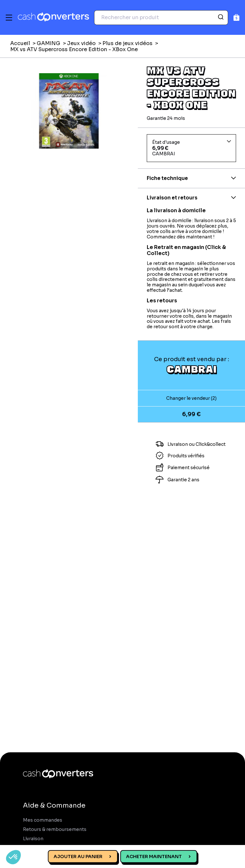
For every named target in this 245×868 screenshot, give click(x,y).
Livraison (33, 839)
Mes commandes (43, 820)
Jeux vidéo (81, 43)
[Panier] (237, 17)
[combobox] (161, 18)
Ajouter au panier (78, 856)
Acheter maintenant (154, 856)
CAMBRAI (192, 369)
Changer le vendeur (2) (191, 398)
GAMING (48, 43)
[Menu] (9, 18)
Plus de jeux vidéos (127, 43)
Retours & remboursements (55, 829)
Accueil (20, 43)
